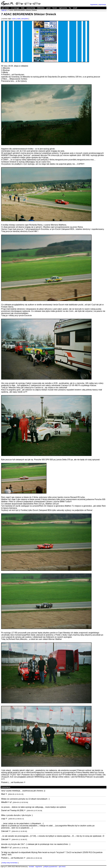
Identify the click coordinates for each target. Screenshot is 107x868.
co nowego (15, 8)
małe (19, 19)
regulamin (39, 866)
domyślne (25, 19)
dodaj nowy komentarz (10, 863)
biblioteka (41, 8)
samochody (31, 8)
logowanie (94, 5)
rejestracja (102, 5)
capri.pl (4, 10)
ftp (70, 8)
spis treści (5, 8)
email (75, 8)
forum (55, 8)
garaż (48, 8)
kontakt (31, 866)
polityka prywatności (50, 866)
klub (23, 8)
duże (14, 19)
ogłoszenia (63, 8)
